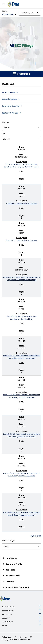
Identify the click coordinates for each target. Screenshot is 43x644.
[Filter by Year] (21, 139)
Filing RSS (36, 536)
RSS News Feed (11, 576)
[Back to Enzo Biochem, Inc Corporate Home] (14, 4)
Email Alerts (10, 558)
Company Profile (12, 564)
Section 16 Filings (10, 113)
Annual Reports (9, 99)
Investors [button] (22, 74)
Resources (7, 614)
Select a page (8, 540)
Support (6, 618)
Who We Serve (8, 607)
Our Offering (8, 611)
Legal (5, 626)
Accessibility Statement (16, 587)
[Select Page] (21, 546)
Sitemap (8, 582)
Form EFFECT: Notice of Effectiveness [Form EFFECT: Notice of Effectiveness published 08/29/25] (21, 203)
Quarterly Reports (10, 106)
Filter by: (5, 11)
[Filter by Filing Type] (21, 128)
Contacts (9, 570)
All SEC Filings (8, 92)
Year (3, 134)
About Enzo (8, 622)
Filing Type (5, 122)
